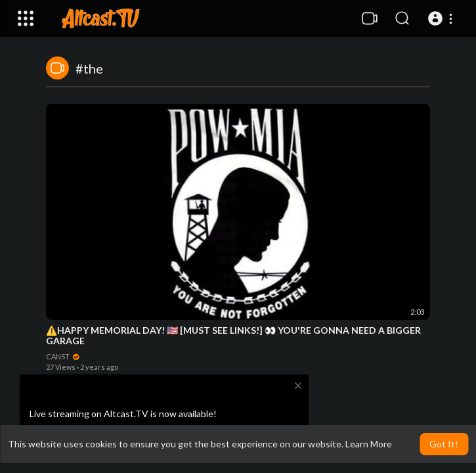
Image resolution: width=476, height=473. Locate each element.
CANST (63, 356)
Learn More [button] (369, 444)
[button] (442, 18)
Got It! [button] (444, 444)
